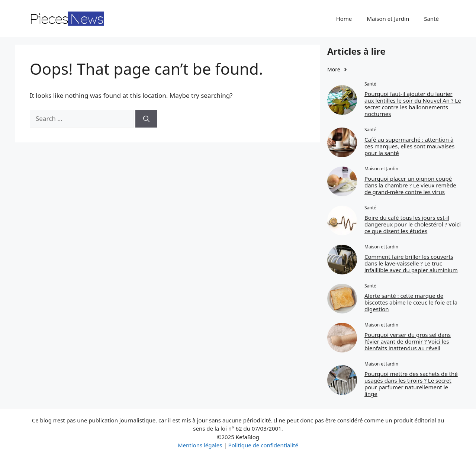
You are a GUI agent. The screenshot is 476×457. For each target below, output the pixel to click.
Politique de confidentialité (263, 445)
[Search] (146, 119)
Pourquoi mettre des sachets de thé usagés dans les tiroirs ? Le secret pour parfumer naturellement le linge (411, 384)
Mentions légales (200, 445)
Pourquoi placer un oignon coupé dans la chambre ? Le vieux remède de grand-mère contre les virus (410, 185)
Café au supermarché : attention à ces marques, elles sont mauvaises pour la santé (409, 146)
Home (344, 19)
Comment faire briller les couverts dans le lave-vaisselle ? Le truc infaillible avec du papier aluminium (411, 263)
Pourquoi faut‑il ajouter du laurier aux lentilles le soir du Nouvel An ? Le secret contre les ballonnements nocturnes (413, 104)
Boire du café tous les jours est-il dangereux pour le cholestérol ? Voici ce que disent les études (413, 224)
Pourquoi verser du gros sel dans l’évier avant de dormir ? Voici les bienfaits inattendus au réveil (408, 341)
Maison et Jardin (388, 19)
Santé (431, 19)
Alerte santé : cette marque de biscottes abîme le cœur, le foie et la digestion (411, 302)
